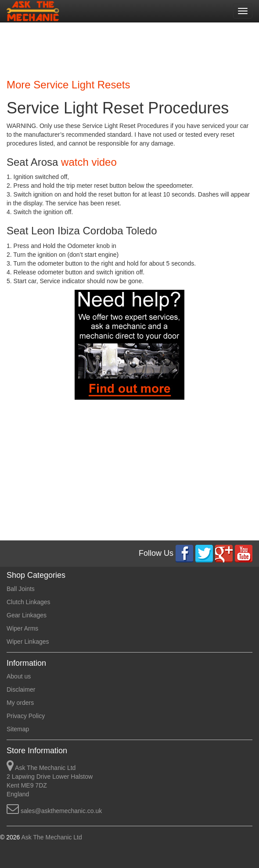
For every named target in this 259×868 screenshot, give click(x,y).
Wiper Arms (22, 628)
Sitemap (18, 729)
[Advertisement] (126, 48)
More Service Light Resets (68, 85)
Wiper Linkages (28, 642)
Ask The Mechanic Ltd (51, 837)
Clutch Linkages (29, 602)
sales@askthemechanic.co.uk (61, 811)
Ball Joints (21, 589)
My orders (20, 703)
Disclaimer (21, 689)
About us (19, 676)
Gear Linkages (27, 615)
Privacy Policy (26, 716)
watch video (89, 162)
